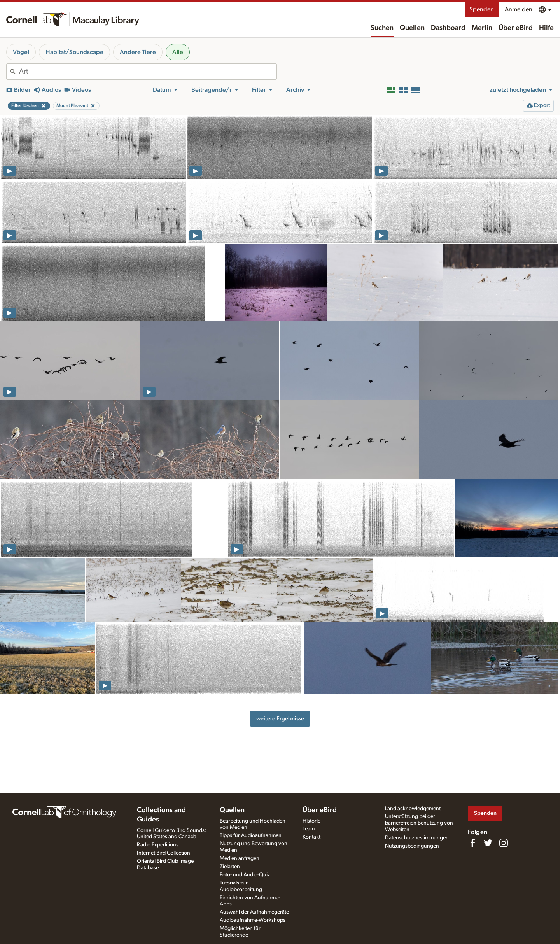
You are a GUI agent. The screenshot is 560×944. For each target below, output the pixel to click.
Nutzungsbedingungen (412, 846)
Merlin (482, 28)
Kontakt (311, 837)
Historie (311, 821)
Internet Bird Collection (164, 853)
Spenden (482, 9)
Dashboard (448, 28)
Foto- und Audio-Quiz (245, 875)
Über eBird (516, 28)
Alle (178, 52)
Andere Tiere (138, 52)
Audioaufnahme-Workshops (253, 920)
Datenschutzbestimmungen (417, 838)
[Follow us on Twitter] (488, 843)
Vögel (21, 52)
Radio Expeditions (158, 845)
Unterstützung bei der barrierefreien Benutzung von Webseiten (419, 823)
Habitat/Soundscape (74, 52)
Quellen (412, 28)
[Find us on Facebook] (472, 843)
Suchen (382, 28)
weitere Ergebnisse (280, 719)
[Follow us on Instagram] (504, 843)
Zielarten (230, 867)
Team (309, 829)
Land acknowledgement (413, 809)
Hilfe (546, 28)
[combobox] (148, 72)
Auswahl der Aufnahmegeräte (254, 912)
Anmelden (519, 9)
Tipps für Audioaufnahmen (251, 835)
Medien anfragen (240, 858)
